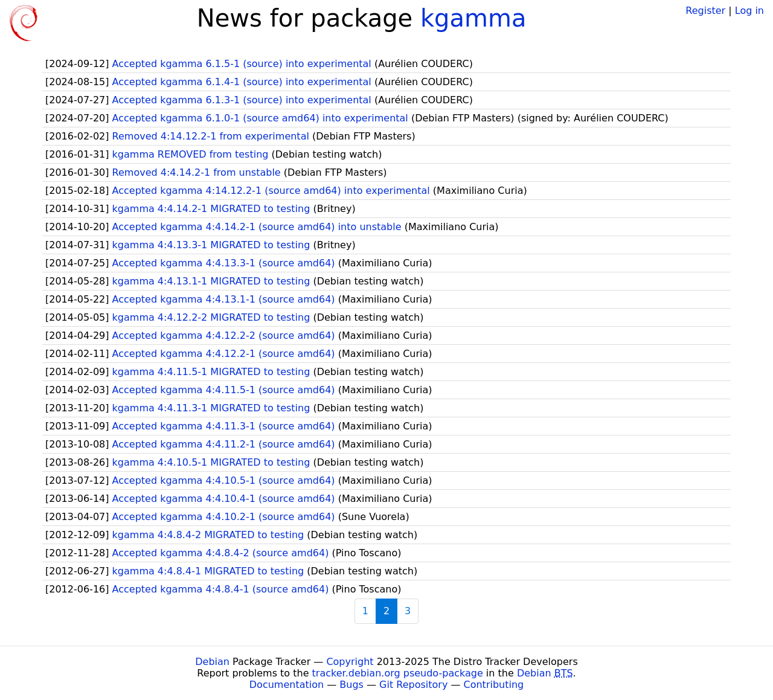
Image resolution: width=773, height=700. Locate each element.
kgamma (473, 18)
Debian (212, 662)
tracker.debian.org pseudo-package (398, 673)
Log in (749, 11)
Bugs (351, 685)
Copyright (350, 662)
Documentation (287, 685)
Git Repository (413, 685)
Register (705, 11)
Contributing (494, 685)
